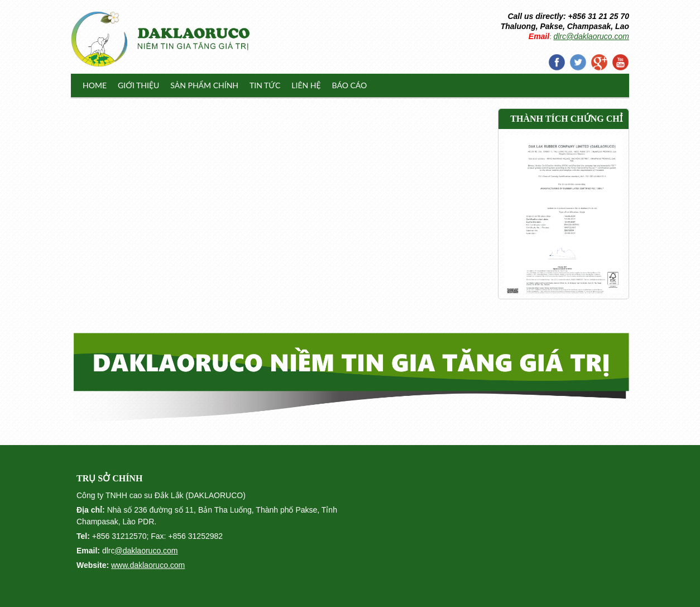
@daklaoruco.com (146, 551)
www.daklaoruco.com (148, 565)
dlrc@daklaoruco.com (591, 36)
